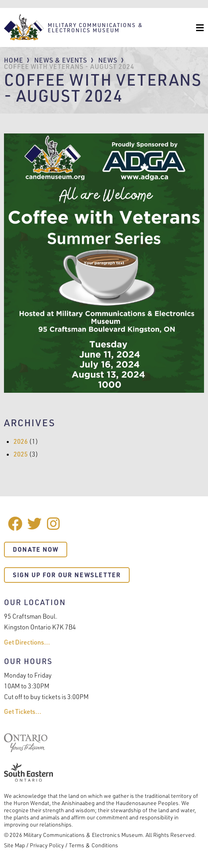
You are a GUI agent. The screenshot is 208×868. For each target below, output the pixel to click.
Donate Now (36, 550)
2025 (21, 454)
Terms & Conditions (93, 845)
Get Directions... (27, 642)
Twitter (35, 524)
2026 (21, 441)
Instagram (54, 524)
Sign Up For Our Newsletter (67, 575)
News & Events (61, 60)
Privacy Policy (47, 845)
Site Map (15, 845)
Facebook (15, 524)
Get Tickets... (23, 711)
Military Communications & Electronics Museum (95, 27)
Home (14, 60)
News (108, 60)
